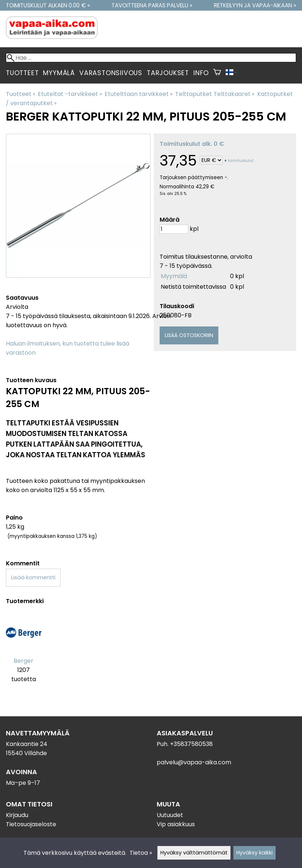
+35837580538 (191, 744)
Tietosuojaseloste (31, 824)
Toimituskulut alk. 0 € (192, 144)
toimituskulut (241, 161)
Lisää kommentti (33, 577)
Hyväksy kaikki (254, 853)
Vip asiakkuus (176, 824)
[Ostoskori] (217, 73)
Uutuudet (170, 815)
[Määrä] (174, 229)
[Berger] (24, 652)
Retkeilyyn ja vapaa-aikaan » (255, 5)
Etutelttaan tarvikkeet (139, 94)
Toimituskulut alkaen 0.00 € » (48, 5)
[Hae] (151, 58)
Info (201, 73)
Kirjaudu (17, 815)
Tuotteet (22, 73)
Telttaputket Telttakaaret (215, 94)
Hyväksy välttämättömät (194, 853)
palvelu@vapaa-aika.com (194, 762)
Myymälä (59, 73)
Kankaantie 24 (27, 744)
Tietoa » (141, 853)
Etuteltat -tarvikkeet (70, 94)
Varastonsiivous (111, 73)
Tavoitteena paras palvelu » (152, 5)
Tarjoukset (168, 73)
